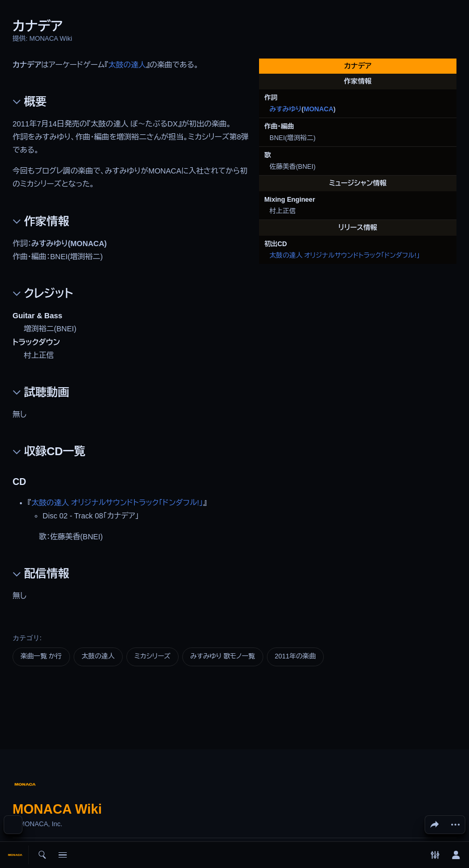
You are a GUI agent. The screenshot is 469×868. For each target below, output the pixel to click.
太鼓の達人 (127, 65)
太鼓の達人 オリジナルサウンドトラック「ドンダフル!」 (344, 256)
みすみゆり (285, 109)
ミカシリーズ (152, 656)
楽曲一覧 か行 (41, 656)
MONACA (319, 109)
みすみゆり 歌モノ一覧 (222, 656)
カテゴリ (26, 638)
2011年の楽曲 (295, 656)
